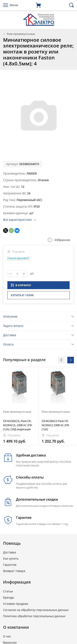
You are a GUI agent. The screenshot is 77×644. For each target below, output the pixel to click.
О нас (7, 638)
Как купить (11, 560)
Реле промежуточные (21, 34)
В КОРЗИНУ (21, 286)
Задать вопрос (13, 327)
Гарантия (10, 566)
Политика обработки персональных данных (34, 617)
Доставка (10, 336)
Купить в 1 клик (22, 296)
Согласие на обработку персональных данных (36, 611)
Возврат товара (14, 572)
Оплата (8, 346)
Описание (10, 318)
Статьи (8, 593)
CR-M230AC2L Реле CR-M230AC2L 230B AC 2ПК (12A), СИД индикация (18, 426)
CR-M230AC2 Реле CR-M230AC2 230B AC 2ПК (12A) (55, 426)
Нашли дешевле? (18, 258)
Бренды (9, 599)
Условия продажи (16, 605)
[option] (19, 407)
